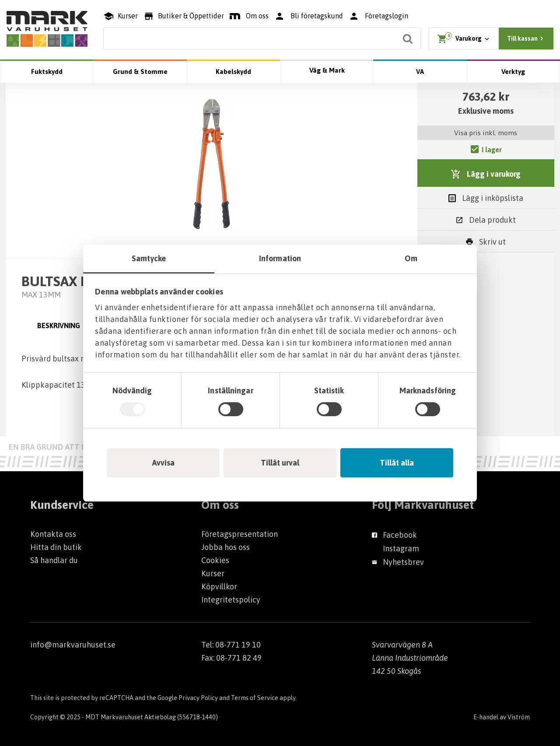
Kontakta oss (53, 534)
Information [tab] (280, 258)
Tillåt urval (280, 463)
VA (420, 72)
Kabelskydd (233, 72)
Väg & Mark (327, 70)
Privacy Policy (198, 698)
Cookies (215, 560)
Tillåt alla (397, 463)
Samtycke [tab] (149, 258)
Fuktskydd (47, 72)
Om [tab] (411, 258)
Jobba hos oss (226, 547)
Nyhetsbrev (403, 562)
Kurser (213, 573)
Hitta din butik (56, 547)
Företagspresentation (240, 534)
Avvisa (163, 463)
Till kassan (526, 39)
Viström (519, 717)
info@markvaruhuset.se (73, 645)
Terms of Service (255, 698)
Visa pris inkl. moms (486, 133)
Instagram (401, 548)
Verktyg (513, 72)
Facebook (400, 535)
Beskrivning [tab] (59, 326)
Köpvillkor (219, 587)
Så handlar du (54, 560)
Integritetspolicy (231, 600)
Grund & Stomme (140, 72)
